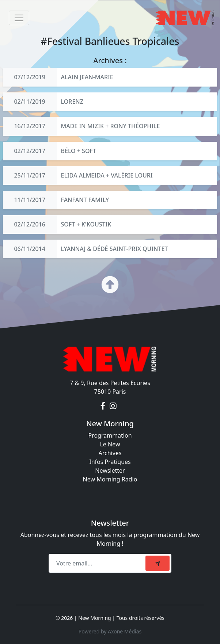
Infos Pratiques (110, 462)
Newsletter (110, 470)
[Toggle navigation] (19, 18)
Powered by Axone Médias (110, 631)
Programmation (110, 435)
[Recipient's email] (98, 563)
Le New (110, 444)
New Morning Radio (110, 479)
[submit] (158, 563)
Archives (110, 453)
